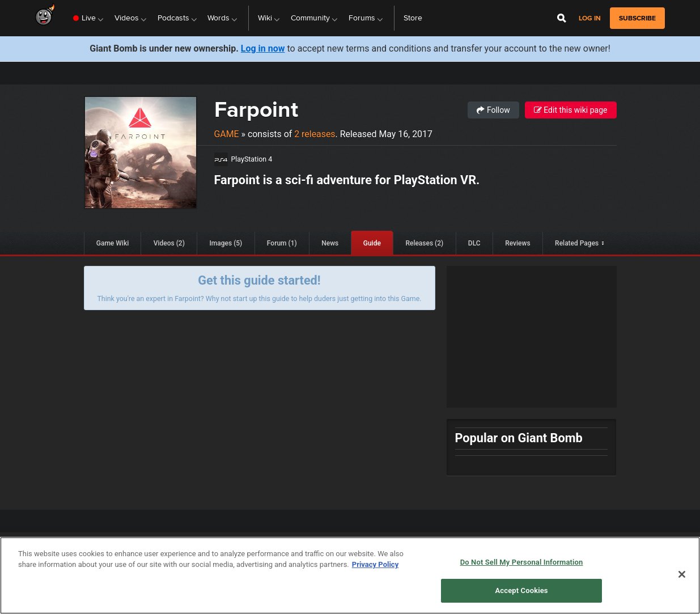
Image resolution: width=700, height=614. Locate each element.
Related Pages (577, 243)
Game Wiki (113, 243)
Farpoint (256, 109)
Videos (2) (169, 243)
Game (227, 134)
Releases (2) (424, 243)
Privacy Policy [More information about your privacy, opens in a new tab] (375, 564)
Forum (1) (282, 243)
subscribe (637, 18)
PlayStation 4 (252, 159)
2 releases (315, 134)
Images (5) (226, 243)
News (330, 243)
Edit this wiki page (571, 110)
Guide (372, 243)
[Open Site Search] (562, 18)
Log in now (263, 48)
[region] (350, 575)
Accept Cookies (522, 590)
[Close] (682, 574)
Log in (590, 18)
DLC (474, 243)
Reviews (517, 243)
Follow (493, 110)
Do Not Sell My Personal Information (522, 562)
